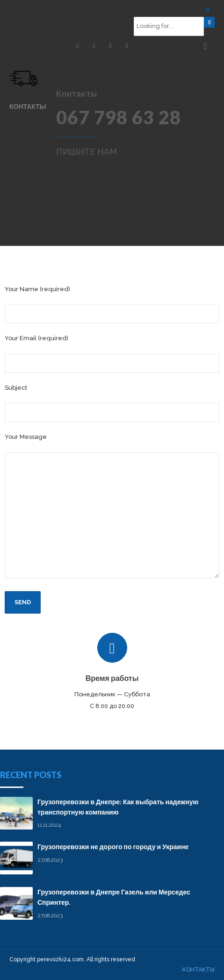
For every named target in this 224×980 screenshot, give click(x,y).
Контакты (28, 106)
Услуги (150, 78)
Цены (187, 78)
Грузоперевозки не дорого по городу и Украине (113, 847)
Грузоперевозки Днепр (80, 78)
